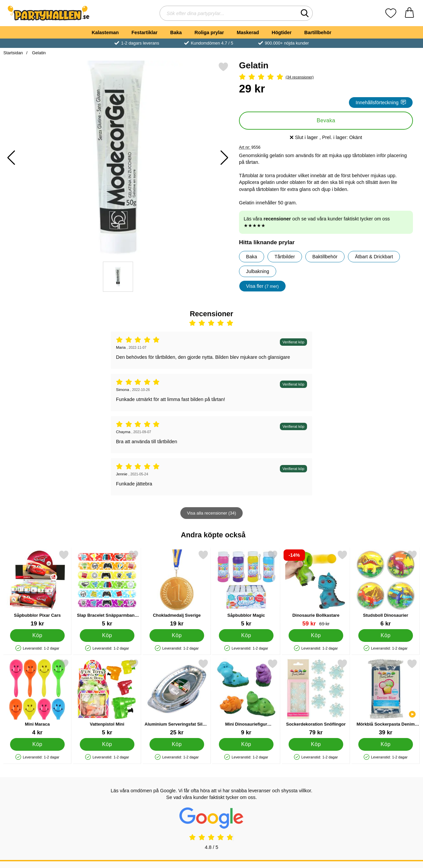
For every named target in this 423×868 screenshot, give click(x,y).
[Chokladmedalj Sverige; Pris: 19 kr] (177, 588)
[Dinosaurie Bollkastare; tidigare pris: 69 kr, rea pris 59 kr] (316, 588)
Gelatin (38, 53)
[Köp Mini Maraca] (37, 744)
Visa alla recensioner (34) (212, 513)
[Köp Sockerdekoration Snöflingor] (316, 744)
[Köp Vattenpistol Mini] (107, 744)
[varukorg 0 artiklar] (409, 13)
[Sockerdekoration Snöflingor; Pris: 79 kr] (316, 697)
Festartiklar (144, 32)
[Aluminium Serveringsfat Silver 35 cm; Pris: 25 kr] (177, 697)
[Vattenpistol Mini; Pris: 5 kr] (107, 697)
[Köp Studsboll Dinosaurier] (385, 636)
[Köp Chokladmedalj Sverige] (177, 636)
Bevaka (326, 120)
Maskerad (248, 32)
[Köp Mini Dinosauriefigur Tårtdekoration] (246, 744)
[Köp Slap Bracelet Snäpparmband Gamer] (107, 636)
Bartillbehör (318, 32)
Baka (176, 32)
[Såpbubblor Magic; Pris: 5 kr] (246, 588)
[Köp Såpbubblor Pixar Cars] (37, 636)
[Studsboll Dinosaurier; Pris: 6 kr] (386, 588)
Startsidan (13, 53)
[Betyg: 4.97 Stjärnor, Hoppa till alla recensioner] (326, 77)
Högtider (282, 32)
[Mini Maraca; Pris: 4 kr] (37, 697)
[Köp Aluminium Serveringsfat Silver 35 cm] (177, 744)
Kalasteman (105, 32)
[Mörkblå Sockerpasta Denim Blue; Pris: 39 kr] (386, 697)
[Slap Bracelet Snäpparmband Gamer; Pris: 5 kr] (107, 588)
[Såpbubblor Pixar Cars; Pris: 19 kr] (37, 588)
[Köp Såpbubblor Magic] (246, 636)
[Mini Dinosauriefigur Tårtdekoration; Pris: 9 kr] (246, 697)
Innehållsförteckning (381, 103)
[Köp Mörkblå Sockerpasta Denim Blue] (385, 744)
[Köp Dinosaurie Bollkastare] (316, 636)
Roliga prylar (209, 32)
